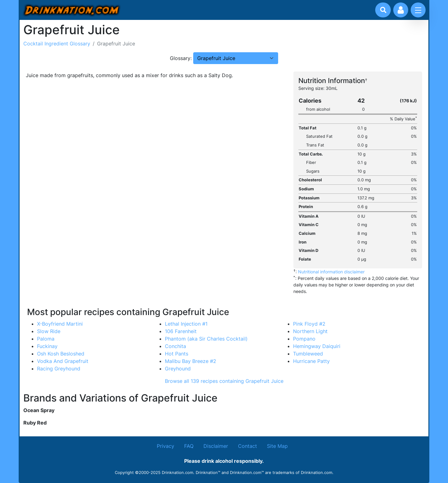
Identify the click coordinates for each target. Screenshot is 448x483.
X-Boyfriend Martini (60, 324)
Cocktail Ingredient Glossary (57, 44)
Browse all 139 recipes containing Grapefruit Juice (224, 381)
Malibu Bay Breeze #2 (191, 361)
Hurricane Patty (311, 361)
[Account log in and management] (401, 10)
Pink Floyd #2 (309, 324)
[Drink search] (383, 10)
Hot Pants (177, 354)
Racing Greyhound (59, 369)
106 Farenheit (181, 331)
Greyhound (178, 369)
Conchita (175, 346)
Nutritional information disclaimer (331, 272)
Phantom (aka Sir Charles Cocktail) (206, 339)
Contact (247, 446)
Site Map (277, 446)
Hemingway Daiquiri (317, 346)
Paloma (46, 339)
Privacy (166, 446)
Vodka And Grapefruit (63, 361)
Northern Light (310, 331)
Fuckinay (47, 346)
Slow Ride (49, 331)
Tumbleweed (308, 354)
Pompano (304, 339)
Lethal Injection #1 (186, 324)
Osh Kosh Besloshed (61, 354)
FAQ (189, 446)
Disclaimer (216, 446)
